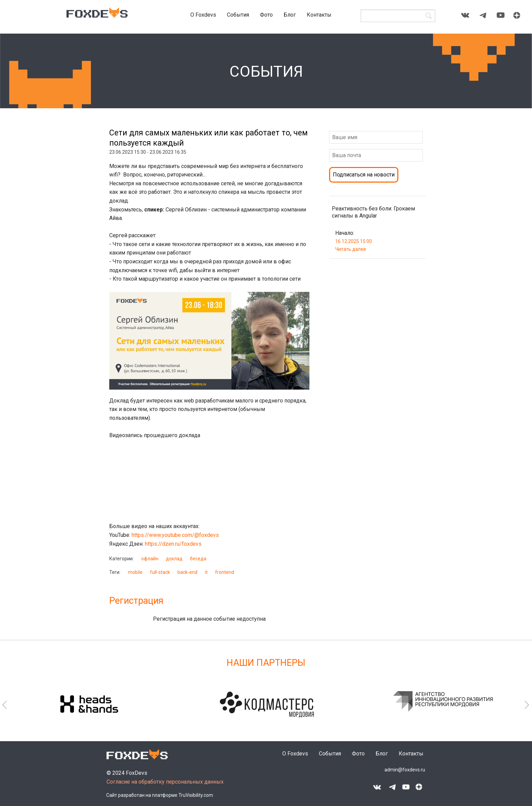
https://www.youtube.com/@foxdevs (176, 535)
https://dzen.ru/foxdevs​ (174, 544)
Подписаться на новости (364, 175)
